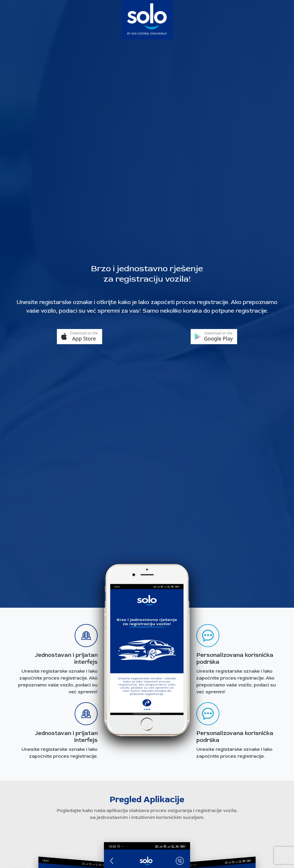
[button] (80, 337)
